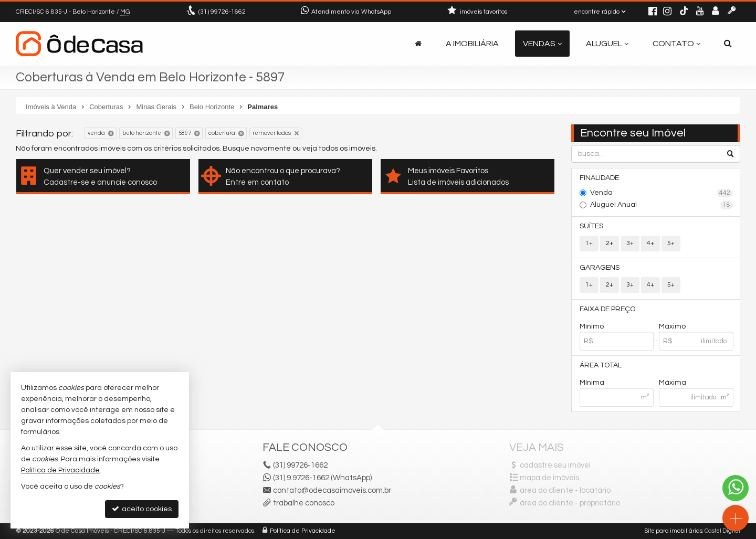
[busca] (728, 44)
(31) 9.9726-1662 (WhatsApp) (322, 478)
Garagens (600, 268)
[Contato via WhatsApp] (736, 488)
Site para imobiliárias (674, 531)
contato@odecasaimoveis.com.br (332, 490)
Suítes (591, 226)
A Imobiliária (472, 44)
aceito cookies (142, 509)
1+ (589, 243)
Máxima (673, 383)
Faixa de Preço (607, 309)
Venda (662, 193)
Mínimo (592, 326)
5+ (671, 243)
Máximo (672, 326)
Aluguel (607, 44)
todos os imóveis (347, 149)
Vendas (542, 44)
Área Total (601, 365)
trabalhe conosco (304, 503)
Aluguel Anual (662, 205)
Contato (676, 44)
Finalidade (599, 178)
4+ (650, 243)
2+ (610, 243)
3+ (630, 243)
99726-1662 (222, 12)
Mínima (592, 383)
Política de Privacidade (303, 531)
